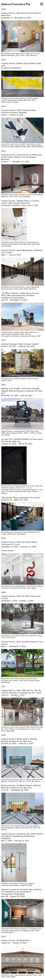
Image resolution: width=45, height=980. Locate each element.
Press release (7, 551)
